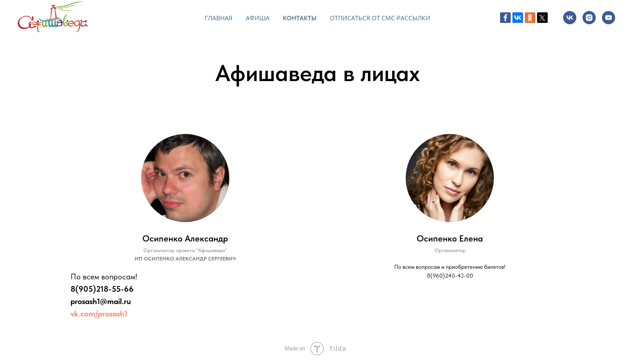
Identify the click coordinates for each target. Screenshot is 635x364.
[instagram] (589, 18)
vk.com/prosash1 (99, 314)
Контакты (300, 18)
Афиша (258, 18)
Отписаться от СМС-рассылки (380, 18)
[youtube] (609, 18)
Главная (219, 18)
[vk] (570, 18)
